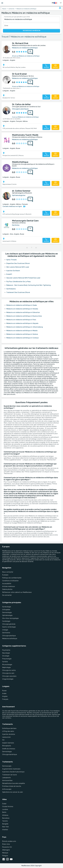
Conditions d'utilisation (10, 581)
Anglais (5, 696)
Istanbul (5, 830)
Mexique (5, 853)
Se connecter (7, 595)
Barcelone (6, 818)
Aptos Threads (11, 260)
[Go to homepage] (32, 3)
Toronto (5, 821)
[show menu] (61, 3)
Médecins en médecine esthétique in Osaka (22, 305)
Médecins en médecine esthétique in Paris (21, 320)
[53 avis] (30, 113)
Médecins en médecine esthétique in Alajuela (22, 323)
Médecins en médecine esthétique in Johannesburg (25, 327)
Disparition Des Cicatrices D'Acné (18, 263)
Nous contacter (8, 572)
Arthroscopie (7, 789)
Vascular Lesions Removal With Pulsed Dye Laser (23, 278)
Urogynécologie (8, 679)
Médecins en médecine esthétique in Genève (22, 334)
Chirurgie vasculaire (9, 676)
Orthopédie (6, 610)
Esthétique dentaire (9, 728)
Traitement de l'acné (9, 775)
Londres (5, 809)
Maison (4, 9)
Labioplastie (6, 778)
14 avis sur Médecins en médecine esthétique (26, 87)
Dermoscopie (7, 766)
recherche (11, 9)
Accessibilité (7, 584)
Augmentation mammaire (11, 769)
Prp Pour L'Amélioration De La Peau (19, 282)
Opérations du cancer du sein (13, 792)
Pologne (5, 856)
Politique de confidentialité (12, 578)
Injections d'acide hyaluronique (13, 772)
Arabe (4, 693)
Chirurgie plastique (9, 636)
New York (5, 827)
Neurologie (6, 653)
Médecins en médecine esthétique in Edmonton (23, 312)
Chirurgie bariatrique (10, 754)
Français (5, 699)
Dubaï (4, 804)
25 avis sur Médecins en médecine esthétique (26, 56)
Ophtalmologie (7, 615)
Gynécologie (7, 607)
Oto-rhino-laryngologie (10, 618)
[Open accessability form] (60, 8)
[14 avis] (30, 82)
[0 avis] (30, 144)
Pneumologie (7, 659)
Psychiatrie (6, 650)
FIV (3, 740)
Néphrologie (6, 667)
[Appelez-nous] (46, 66)
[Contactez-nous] (55, 66)
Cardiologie (6, 621)
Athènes (5, 815)
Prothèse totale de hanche (12, 786)
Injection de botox (9, 734)
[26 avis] (30, 52)
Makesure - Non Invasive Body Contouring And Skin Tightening (29, 285)
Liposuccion (6, 737)
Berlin (4, 812)
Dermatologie (7, 612)
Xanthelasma (11, 289)
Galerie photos (7, 589)
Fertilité (5, 662)
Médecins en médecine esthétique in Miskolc (22, 331)
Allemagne (6, 850)
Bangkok (5, 824)
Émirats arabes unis (9, 841)
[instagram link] (8, 859)
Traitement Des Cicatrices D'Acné (18, 292)
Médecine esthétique (10, 639)
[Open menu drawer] (2, 3)
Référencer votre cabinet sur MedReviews (17, 592)
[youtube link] (12, 859)
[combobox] (31, 19)
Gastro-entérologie (9, 627)
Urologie (5, 630)
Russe (4, 691)
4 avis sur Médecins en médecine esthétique (25, 117)
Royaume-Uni (7, 847)
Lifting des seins (8, 731)
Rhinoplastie (7, 746)
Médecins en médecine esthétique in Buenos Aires (24, 316)
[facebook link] (4, 859)
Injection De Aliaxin (13, 271)
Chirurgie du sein (8, 673)
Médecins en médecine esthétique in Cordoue (22, 338)
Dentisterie (6, 633)
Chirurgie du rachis (9, 670)
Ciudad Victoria (8, 807)
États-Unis (6, 844)
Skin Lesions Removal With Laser (18, 267)
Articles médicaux (9, 586)
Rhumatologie (7, 665)
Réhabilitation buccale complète (14, 783)
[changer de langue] (55, 3)
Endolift (9, 274)
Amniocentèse (7, 780)
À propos (5, 575)
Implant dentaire (8, 743)
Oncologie (6, 656)
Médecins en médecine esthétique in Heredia (22, 309)
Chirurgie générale (9, 624)
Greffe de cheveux (9, 749)
